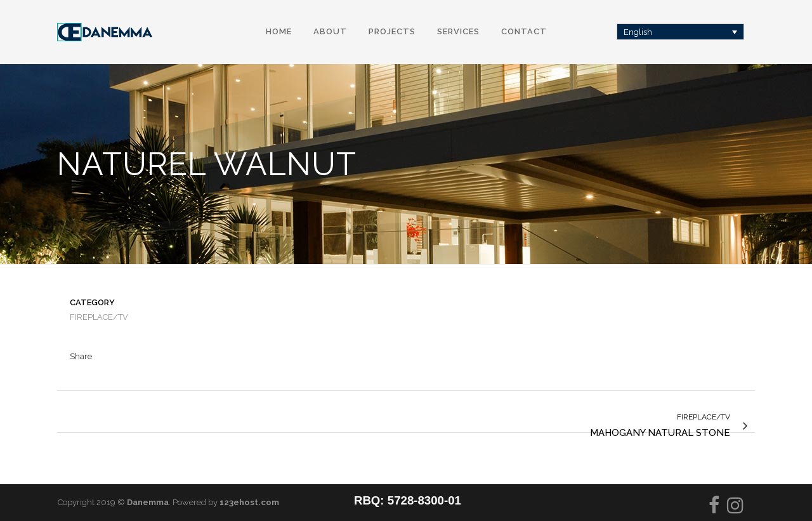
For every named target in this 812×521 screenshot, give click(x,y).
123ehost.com (249, 502)
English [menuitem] (638, 32)
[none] (681, 32)
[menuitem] (681, 32)
